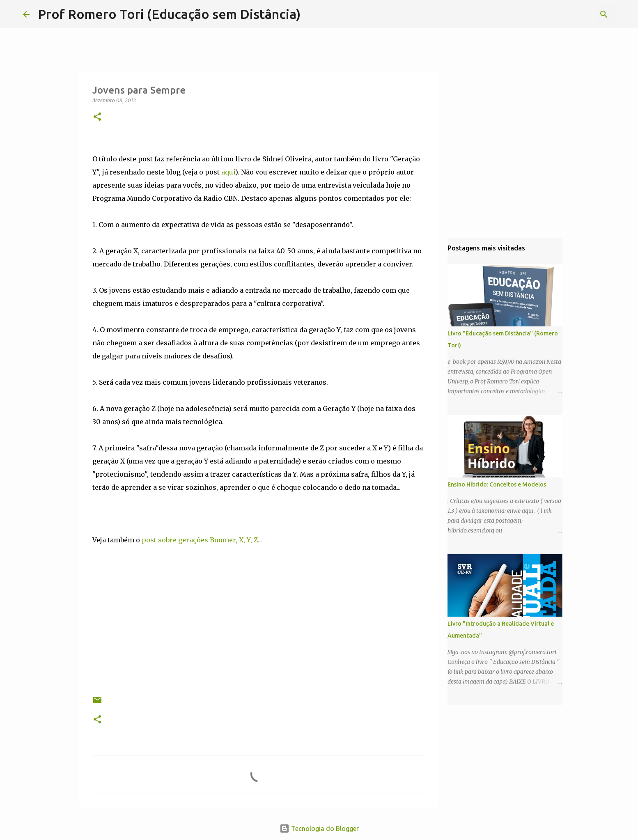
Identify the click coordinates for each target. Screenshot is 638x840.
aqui (228, 172)
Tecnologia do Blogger (319, 829)
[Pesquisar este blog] (574, 14)
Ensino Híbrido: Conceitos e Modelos (497, 484)
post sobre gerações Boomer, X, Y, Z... (202, 540)
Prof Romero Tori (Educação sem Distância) (169, 14)
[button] (97, 117)
